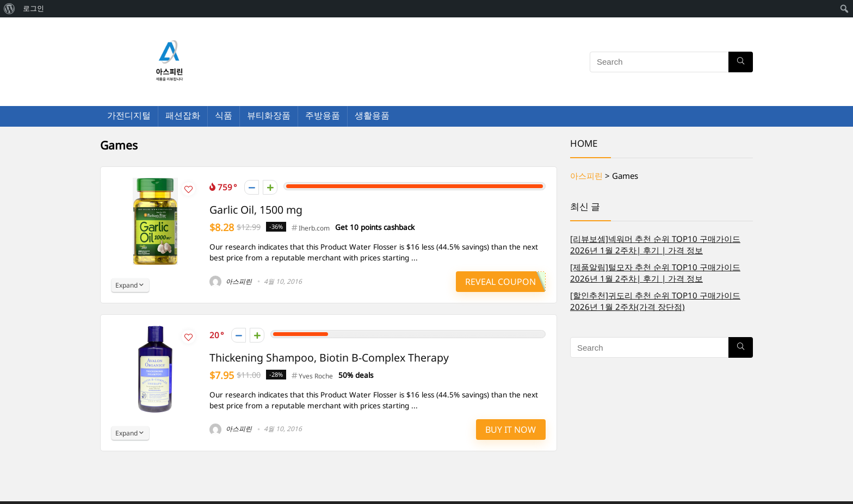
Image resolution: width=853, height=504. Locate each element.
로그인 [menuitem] (33, 8)
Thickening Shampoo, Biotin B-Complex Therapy (329, 357)
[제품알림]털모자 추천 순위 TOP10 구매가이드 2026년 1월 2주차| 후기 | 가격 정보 (655, 273)
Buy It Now (511, 430)
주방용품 (323, 115)
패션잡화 (183, 115)
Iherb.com (314, 228)
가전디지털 (129, 115)
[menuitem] (10, 9)
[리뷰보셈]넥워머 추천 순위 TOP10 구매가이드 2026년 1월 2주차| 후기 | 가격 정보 (655, 244)
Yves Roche (316, 376)
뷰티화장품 (269, 115)
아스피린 (231, 281)
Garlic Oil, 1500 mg (256, 210)
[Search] (741, 62)
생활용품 (372, 115)
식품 (224, 115)
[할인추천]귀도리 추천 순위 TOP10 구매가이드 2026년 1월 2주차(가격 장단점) (655, 301)
